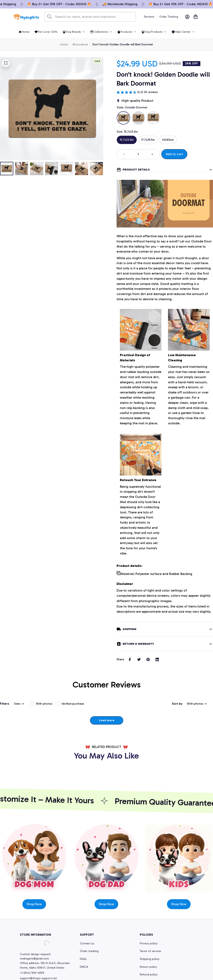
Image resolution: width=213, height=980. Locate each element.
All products (80, 44)
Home (64, 44)
